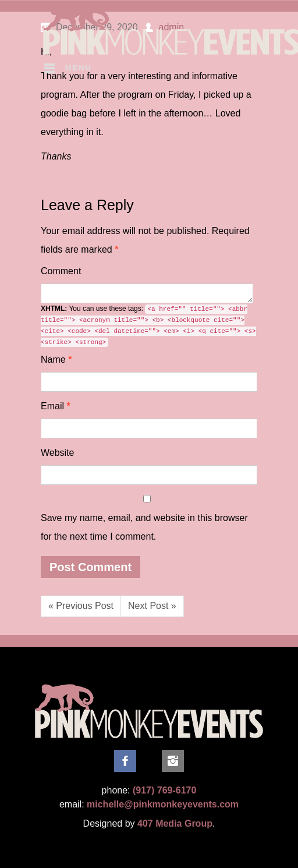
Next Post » (152, 606)
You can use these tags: (148, 326)
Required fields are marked (145, 240)
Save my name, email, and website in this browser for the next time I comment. (144, 527)
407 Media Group (175, 823)
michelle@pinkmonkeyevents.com (163, 804)
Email (56, 406)
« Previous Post (81, 606)
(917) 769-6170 (164, 790)
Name (56, 359)
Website (58, 453)
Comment (61, 271)
